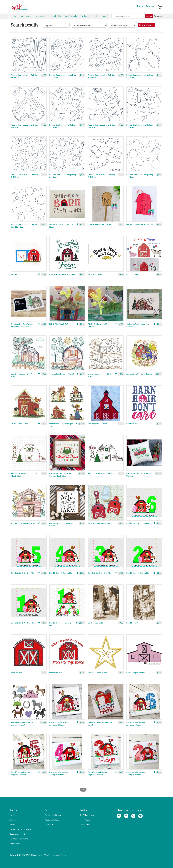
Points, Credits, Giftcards (20, 829)
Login (140, 6)
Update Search (147, 25)
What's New (26, 16)
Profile (12, 815)
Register (150, 6)
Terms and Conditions (19, 839)
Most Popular (41, 16)
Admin (64, 855)
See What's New (87, 815)
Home (14, 16)
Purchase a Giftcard (53, 815)
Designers (85, 16)
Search (149, 16)
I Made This (56, 16)
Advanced (158, 16)
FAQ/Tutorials (71, 16)
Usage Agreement (17, 834)
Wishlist (13, 824)
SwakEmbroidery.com (30, 8)
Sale (96, 16)
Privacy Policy (15, 843)
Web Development (52, 855)
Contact (105, 16)
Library (12, 820)
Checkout (49, 824)
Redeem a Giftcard (53, 820)
